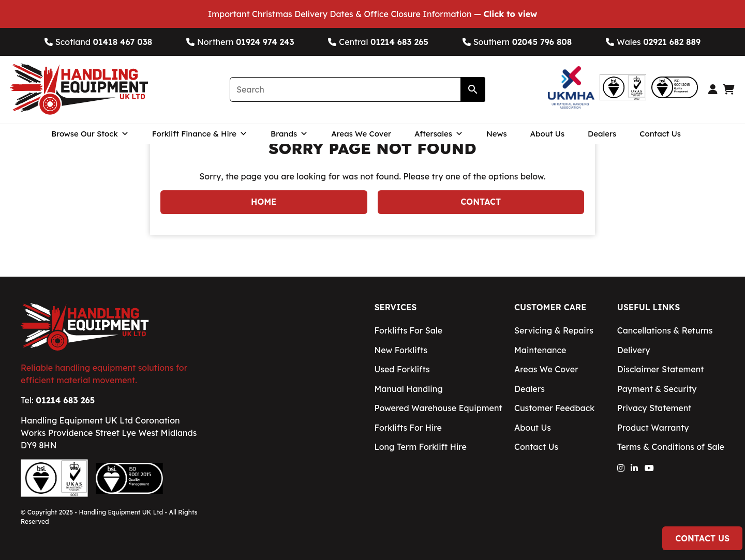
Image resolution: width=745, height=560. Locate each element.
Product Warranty (653, 428)
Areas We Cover (361, 134)
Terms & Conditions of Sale (671, 447)
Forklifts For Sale (408, 330)
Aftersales (439, 134)
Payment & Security (657, 389)
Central (378, 42)
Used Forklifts (402, 369)
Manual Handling (408, 389)
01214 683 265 (65, 400)
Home (264, 202)
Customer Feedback (554, 408)
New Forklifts (401, 350)
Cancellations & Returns (665, 330)
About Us (548, 134)
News (497, 134)
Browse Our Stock (90, 134)
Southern (517, 42)
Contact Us (660, 134)
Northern (240, 42)
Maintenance (540, 350)
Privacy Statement (654, 408)
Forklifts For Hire (408, 428)
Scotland (98, 42)
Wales (653, 42)
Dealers (602, 134)
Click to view (510, 14)
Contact (481, 202)
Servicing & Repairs (554, 330)
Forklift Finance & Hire (200, 134)
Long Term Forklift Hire (420, 447)
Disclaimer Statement (661, 369)
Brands (289, 134)
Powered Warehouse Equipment (438, 408)
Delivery (634, 350)
